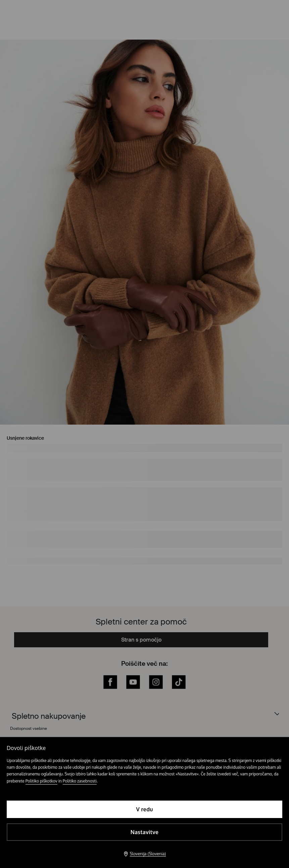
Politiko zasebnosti (80, 781)
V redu (144, 809)
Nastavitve (144, 832)
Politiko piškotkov (41, 781)
